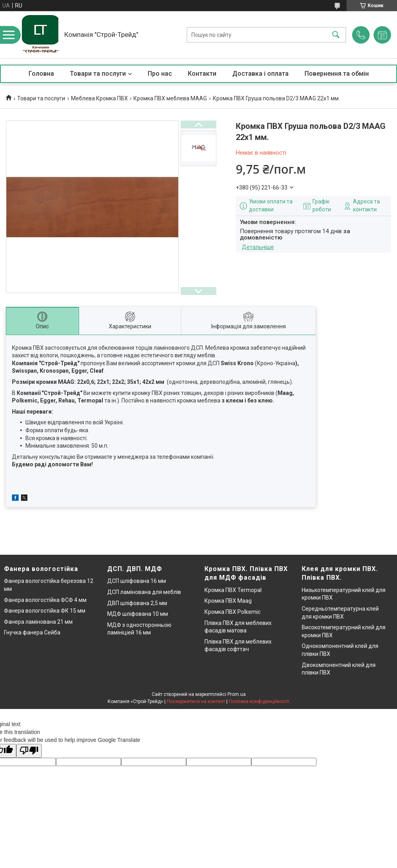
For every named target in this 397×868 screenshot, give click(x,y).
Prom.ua (237, 694)
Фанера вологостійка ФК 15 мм (45, 611)
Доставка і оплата (260, 74)
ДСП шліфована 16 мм (137, 581)
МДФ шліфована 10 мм (138, 614)
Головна (41, 74)
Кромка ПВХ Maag (228, 601)
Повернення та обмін (337, 74)
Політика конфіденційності (259, 701)
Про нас (160, 74)
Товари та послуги (98, 74)
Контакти (202, 74)
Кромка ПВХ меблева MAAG (170, 98)
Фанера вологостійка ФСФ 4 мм (45, 600)
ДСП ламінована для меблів (144, 592)
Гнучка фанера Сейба (32, 632)
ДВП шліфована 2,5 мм (137, 603)
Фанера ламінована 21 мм (38, 622)
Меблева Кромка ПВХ (99, 98)
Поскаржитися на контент (196, 701)
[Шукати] (336, 35)
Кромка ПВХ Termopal (233, 590)
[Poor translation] (29, 751)
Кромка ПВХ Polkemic (232, 612)
